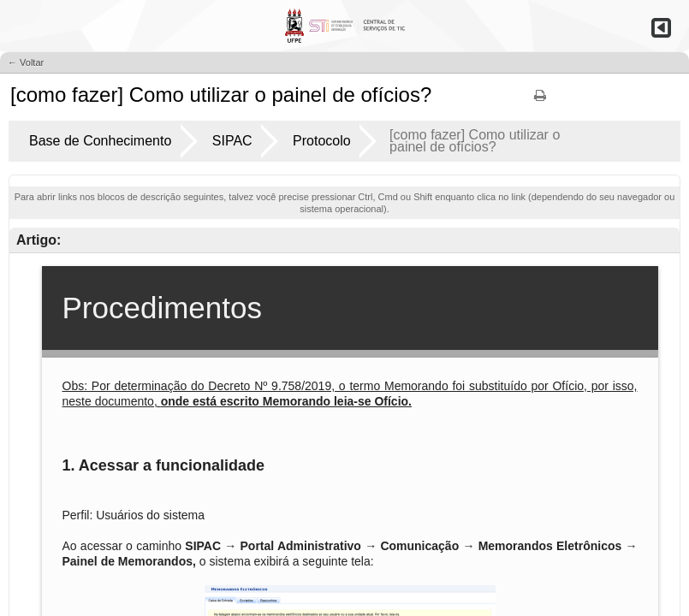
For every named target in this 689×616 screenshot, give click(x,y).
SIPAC (232, 141)
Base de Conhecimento (100, 141)
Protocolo (322, 141)
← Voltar (26, 62)
